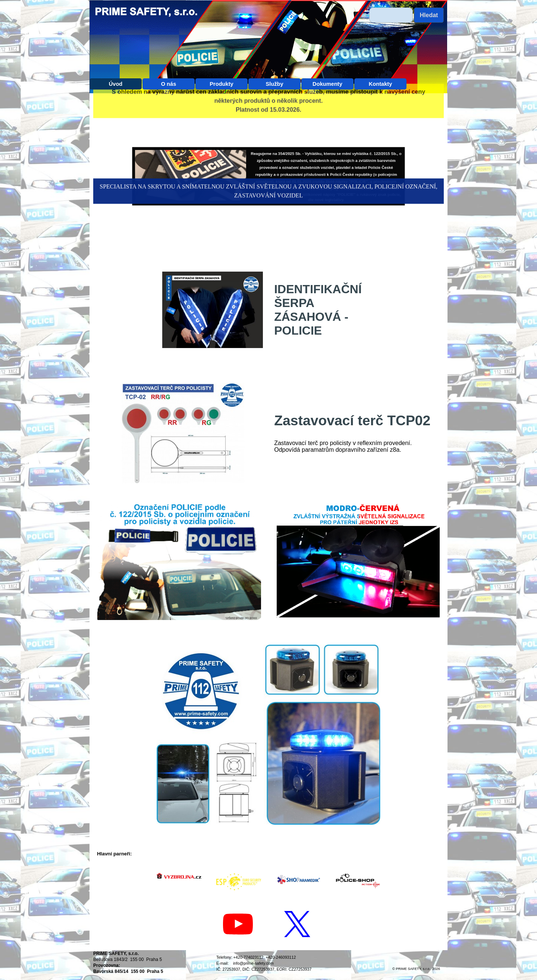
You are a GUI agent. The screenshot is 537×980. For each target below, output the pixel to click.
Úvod (116, 84)
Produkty (222, 84)
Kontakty (381, 84)
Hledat (429, 15)
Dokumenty (327, 84)
